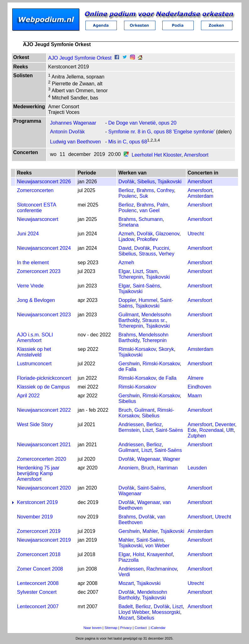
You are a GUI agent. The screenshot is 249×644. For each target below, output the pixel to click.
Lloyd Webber (134, 612)
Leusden (197, 468)
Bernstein (129, 430)
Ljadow (126, 239)
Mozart (126, 583)
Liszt (138, 271)
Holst (138, 554)
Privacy (126, 628)
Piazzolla (128, 560)
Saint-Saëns (146, 286)
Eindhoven (200, 387)
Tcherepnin (131, 277)
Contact (141, 628)
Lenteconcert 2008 (38, 583)
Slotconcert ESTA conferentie (36, 208)
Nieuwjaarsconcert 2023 (44, 315)
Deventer (225, 424)
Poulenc (127, 196)
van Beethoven (142, 520)
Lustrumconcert (34, 364)
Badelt (125, 606)
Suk (144, 196)
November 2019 (35, 517)
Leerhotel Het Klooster (156, 155)
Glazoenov (168, 234)
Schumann (151, 219)
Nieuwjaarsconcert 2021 (44, 445)
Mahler (150, 531)
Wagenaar (149, 459)
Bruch (125, 410)
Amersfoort (196, 155)
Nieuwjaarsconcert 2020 (44, 488)
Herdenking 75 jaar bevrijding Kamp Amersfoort (38, 473)
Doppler (127, 300)
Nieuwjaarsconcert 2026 (44, 182)
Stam (152, 271)
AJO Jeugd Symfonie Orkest (80, 58)
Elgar (124, 271)
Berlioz (126, 190)
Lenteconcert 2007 (38, 606)
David (125, 248)
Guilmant (128, 315)
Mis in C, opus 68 (128, 142)
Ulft (230, 430)
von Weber (157, 546)
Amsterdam (201, 196)
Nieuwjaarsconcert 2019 (44, 540)
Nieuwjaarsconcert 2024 (44, 248)
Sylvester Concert (37, 592)
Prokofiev (147, 239)
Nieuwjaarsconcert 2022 (44, 410)
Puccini (161, 248)
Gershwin (129, 364)
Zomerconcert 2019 (39, 531)
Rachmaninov (162, 569)
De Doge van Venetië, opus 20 (142, 123)
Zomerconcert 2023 (39, 271)
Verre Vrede (30, 286)
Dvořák (126, 182)
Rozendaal (211, 430)
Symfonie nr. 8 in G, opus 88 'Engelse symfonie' (162, 132)
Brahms (145, 190)
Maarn (195, 396)
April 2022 (28, 396)
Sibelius (146, 182)
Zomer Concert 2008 (40, 569)
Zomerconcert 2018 (39, 554)
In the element (33, 263)
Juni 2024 (28, 234)
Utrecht (196, 234)
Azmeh (126, 234)
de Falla (127, 369)
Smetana (128, 225)
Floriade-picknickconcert (44, 378)
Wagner (171, 459)
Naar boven (93, 628)
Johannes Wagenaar (73, 123)
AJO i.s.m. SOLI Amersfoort (35, 338)
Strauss (147, 254)
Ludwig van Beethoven (75, 142)
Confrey (165, 190)
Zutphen (197, 436)
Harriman (167, 468)
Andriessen (131, 424)
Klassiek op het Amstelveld (34, 352)
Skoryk (166, 349)
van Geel (149, 210)
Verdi (124, 574)
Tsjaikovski (170, 182)
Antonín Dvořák (67, 132)
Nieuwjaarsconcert (38, 219)
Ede (192, 430)
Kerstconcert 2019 (37, 502)
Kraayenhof (160, 554)
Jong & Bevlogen (36, 300)
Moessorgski (166, 612)
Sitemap (111, 628)
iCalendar (158, 628)
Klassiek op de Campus (43, 387)
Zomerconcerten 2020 (42, 459)
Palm (162, 205)
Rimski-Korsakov (137, 349)
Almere (196, 378)
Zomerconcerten (35, 190)
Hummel (148, 300)
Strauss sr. (154, 320)
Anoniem (128, 468)
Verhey (166, 254)
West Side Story (35, 424)
